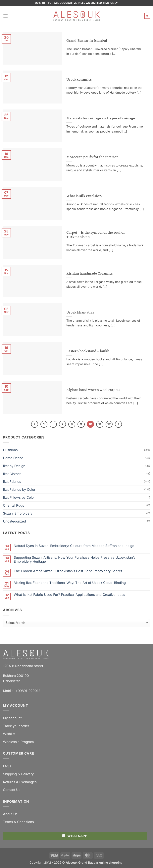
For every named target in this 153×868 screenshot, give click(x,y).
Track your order (16, 726)
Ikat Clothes (12, 474)
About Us (10, 814)
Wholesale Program (18, 742)
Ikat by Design (14, 466)
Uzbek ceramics (79, 79)
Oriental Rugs (14, 505)
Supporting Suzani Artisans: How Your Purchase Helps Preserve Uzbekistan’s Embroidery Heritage (75, 559)
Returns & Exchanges (20, 782)
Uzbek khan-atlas (80, 312)
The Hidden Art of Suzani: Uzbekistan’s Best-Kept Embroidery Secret (68, 571)
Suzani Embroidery (18, 513)
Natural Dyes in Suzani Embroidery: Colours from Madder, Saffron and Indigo (74, 546)
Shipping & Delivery (18, 774)
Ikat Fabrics (12, 482)
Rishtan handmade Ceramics (90, 273)
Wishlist (9, 734)
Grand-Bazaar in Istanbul (87, 41)
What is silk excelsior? (84, 196)
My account (12, 718)
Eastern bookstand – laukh (88, 351)
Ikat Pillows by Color (19, 497)
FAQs (7, 766)
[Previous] (35, 424)
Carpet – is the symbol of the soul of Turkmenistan (96, 235)
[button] (6, 16)
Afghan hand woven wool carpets (93, 390)
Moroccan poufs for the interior (92, 157)
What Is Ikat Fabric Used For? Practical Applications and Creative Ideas (69, 595)
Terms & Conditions (18, 822)
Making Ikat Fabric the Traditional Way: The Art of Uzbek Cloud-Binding (70, 583)
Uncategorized (14, 521)
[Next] (118, 424)
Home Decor (13, 458)
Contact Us (12, 790)
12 (109, 424)
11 (100, 424)
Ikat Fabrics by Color (19, 490)
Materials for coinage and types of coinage (101, 118)
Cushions (10, 450)
